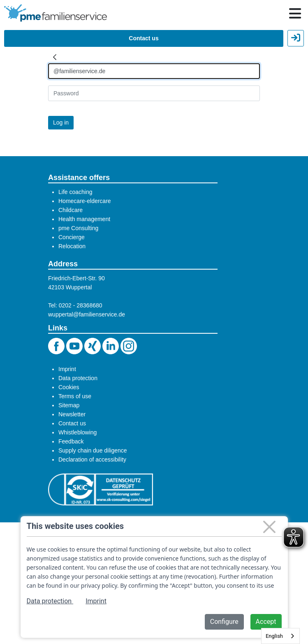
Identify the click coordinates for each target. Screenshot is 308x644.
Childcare (71, 210)
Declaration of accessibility (92, 459)
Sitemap (69, 405)
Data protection (78, 378)
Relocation (72, 246)
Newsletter (72, 414)
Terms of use (75, 396)
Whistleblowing (78, 432)
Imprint (67, 369)
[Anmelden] (154, 71)
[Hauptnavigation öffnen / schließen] (295, 14)
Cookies (69, 387)
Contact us (144, 38)
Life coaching (75, 192)
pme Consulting (78, 228)
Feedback (71, 441)
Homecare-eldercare (85, 201)
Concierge (72, 237)
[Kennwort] (154, 93)
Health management (84, 219)
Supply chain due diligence (93, 450)
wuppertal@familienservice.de (87, 314)
